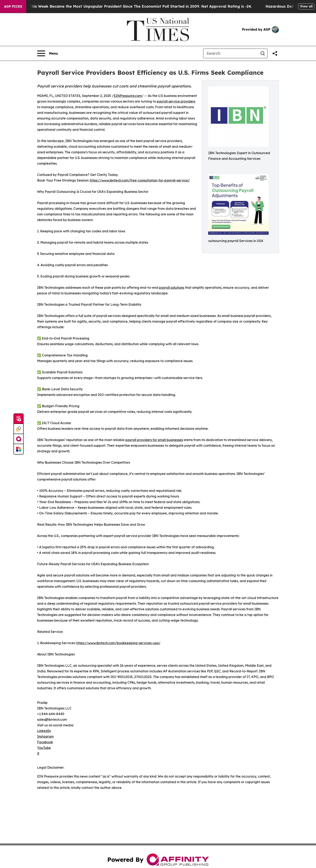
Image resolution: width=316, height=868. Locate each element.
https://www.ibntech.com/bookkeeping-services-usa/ (118, 643)
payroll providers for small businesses (154, 440)
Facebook (45, 742)
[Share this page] (275, 53)
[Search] (231, 53)
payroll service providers (176, 101)
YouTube (44, 748)
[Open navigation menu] (47, 53)
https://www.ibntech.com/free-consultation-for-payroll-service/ (140, 180)
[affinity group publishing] (19, 439)
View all (306, 6)
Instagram (45, 736)
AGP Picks (13, 6)
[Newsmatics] (19, 449)
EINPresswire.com (128, 96)
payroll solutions (172, 288)
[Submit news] (19, 419)
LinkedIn (44, 731)
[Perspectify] (19, 429)
